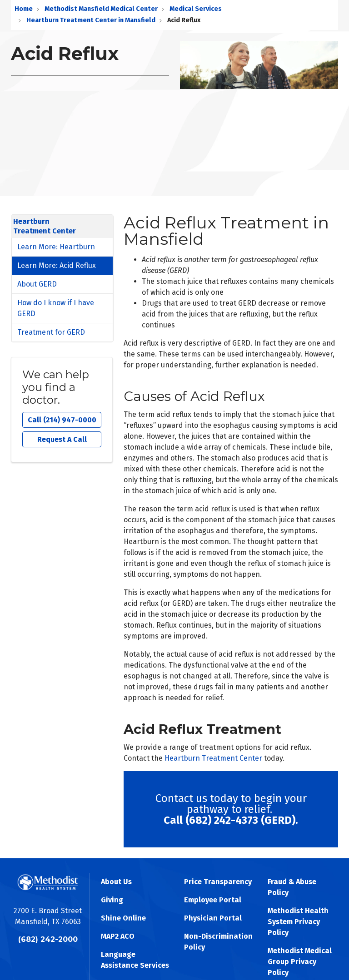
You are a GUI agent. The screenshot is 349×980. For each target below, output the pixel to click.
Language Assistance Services (135, 960)
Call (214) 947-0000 (62, 420)
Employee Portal (213, 900)
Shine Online (123, 918)
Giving (112, 900)
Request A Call (62, 439)
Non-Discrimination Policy (218, 942)
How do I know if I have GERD (56, 308)
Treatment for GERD (51, 332)
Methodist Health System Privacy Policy (298, 922)
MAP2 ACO (118, 936)
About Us (116, 882)
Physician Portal (213, 918)
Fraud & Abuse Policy (292, 887)
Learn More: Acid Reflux (57, 265)
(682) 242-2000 (48, 939)
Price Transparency (218, 882)
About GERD (37, 284)
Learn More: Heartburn (56, 247)
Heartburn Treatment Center (213, 758)
